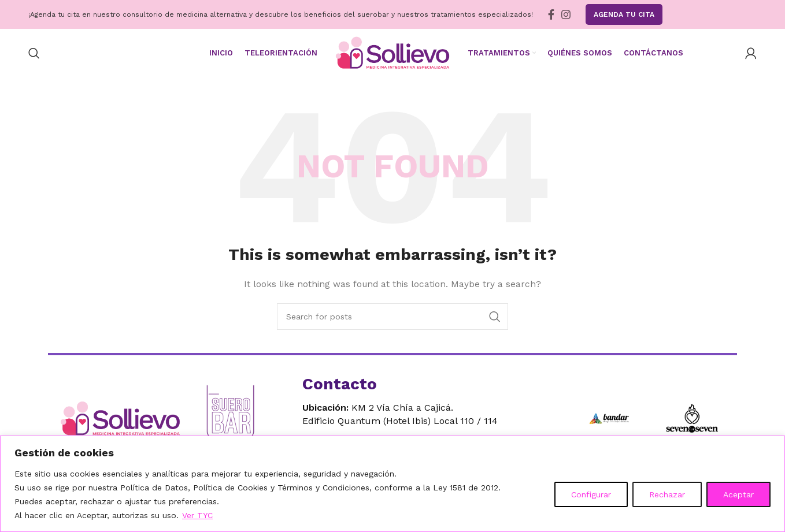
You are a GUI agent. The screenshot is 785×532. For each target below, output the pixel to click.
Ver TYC (197, 515)
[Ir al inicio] (123, 420)
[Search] (34, 54)
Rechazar (667, 494)
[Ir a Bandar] (609, 419)
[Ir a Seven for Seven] (692, 419)
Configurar (591, 494)
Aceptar (738, 494)
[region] (392, 484)
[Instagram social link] (566, 14)
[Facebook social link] (551, 14)
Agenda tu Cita (624, 14)
